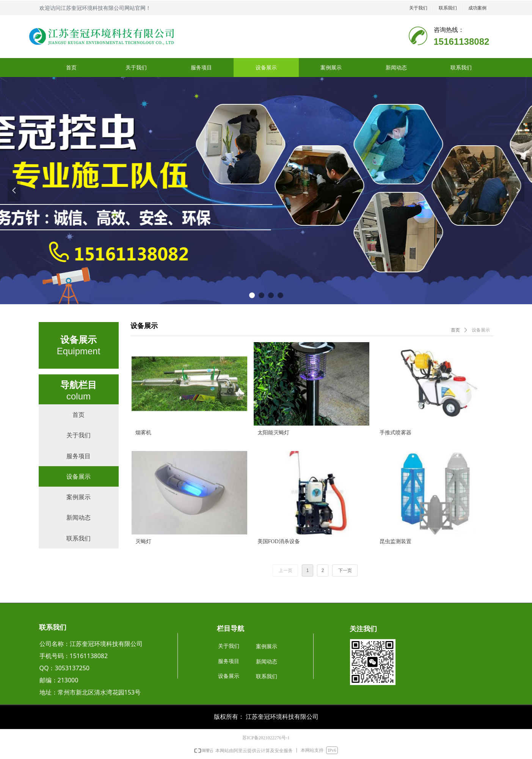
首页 (455, 330)
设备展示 (481, 330)
